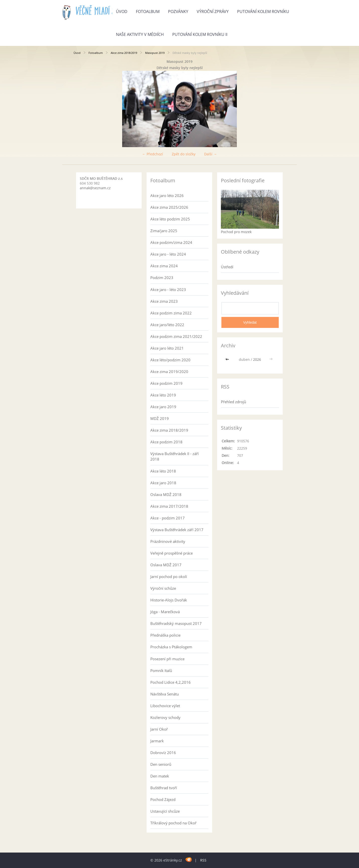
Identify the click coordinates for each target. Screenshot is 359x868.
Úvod (122, 11)
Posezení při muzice (167, 659)
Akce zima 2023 (164, 301)
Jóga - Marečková (165, 612)
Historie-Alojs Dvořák (169, 600)
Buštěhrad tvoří (164, 788)
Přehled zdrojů (233, 402)
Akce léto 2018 (163, 471)
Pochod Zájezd (163, 799)
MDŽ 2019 (160, 418)
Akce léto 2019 (163, 395)
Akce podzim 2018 (166, 442)
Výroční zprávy (213, 11)
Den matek (160, 776)
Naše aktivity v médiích (140, 34)
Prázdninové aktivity (168, 541)
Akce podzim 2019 (166, 383)
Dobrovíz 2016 (163, 753)
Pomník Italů (161, 671)
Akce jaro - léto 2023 (168, 289)
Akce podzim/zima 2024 (171, 242)
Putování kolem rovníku (263, 11)
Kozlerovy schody (165, 717)
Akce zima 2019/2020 (169, 372)
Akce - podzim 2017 (168, 518)
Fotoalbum (148, 11)
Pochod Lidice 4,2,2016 (171, 682)
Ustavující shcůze (165, 811)
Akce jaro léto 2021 (167, 348)
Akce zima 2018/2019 (124, 53)
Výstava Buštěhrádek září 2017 (177, 530)
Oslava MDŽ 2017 (166, 565)
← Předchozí (153, 154)
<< (228, 359)
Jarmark (157, 741)
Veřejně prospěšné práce (172, 553)
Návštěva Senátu (165, 694)
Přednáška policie (165, 635)
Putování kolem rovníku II (200, 34)
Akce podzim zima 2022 (171, 313)
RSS (203, 860)
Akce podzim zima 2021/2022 (176, 336)
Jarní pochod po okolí (169, 577)
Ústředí (227, 267)
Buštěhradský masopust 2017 (176, 623)
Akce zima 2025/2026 (169, 207)
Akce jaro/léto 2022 (167, 325)
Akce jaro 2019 (163, 407)
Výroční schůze (163, 588)
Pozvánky (178, 11)
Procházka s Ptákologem (171, 647)
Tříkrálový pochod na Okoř (173, 823)
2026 (257, 359)
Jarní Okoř (159, 729)
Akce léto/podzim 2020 (170, 360)
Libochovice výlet (165, 706)
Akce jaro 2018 (163, 483)
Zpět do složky (184, 154)
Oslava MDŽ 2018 (166, 494)
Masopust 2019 (155, 53)
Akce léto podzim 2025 (170, 219)
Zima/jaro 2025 (164, 231)
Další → (211, 154)
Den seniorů (161, 764)
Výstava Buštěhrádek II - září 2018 (175, 456)
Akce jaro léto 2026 (167, 195)
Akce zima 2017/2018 (169, 506)
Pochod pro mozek (236, 232)
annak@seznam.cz (95, 188)
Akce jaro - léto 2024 (168, 254)
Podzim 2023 (162, 278)
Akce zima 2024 (164, 266)
